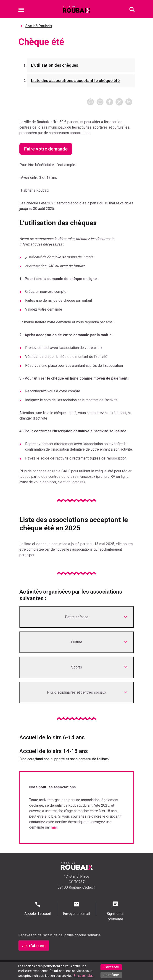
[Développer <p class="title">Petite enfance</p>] (76, 617)
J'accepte (111, 967)
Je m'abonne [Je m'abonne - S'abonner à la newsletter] (34, 946)
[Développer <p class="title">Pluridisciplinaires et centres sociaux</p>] (76, 692)
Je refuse (111, 975)
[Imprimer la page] (90, 102)
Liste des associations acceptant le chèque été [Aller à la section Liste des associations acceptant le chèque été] (75, 81)
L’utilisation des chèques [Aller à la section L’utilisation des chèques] (55, 65)
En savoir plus (84, 976)
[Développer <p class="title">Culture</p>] (76, 642)
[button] (100, 102)
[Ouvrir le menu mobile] (21, 11)
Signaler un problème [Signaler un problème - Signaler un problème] (115, 911)
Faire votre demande (46, 149)
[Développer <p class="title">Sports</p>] (76, 667)
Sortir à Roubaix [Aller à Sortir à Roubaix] (39, 26)
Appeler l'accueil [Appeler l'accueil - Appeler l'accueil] (38, 908)
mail (54, 827)
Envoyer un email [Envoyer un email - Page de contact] (76, 908)
